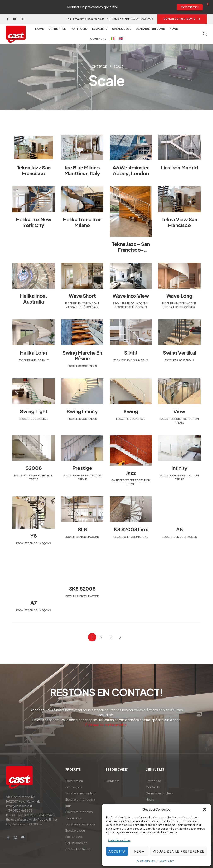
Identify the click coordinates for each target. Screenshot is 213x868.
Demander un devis (160, 784)
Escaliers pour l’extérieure (76, 824)
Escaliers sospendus (82, 357)
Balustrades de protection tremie (79, 837)
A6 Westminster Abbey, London (131, 161)
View (179, 402)
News (150, 790)
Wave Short (82, 287)
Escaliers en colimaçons (82, 294)
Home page (98, 57)
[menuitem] (113, 30)
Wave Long (179, 287)
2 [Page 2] (101, 628)
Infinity (179, 459)
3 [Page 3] (111, 628)
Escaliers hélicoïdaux (83, 298)
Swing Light (34, 402)
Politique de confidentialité (106, 716)
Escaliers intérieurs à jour (80, 793)
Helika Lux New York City (34, 213)
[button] (205, 809)
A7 (34, 593)
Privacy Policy (165, 861)
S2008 (34, 459)
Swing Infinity (82, 402)
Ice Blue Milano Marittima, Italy (82, 161)
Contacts (113, 772)
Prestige (82, 459)
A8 (179, 520)
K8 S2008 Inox (131, 520)
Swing (131, 402)
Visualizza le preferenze (179, 851)
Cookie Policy (146, 861)
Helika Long (34, 343)
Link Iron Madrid (179, 158)
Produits (73, 760)
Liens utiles (155, 760)
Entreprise (153, 772)
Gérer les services (119, 840)
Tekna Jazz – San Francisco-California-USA (131, 241)
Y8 (34, 526)
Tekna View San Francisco (179, 213)
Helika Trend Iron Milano (82, 213)
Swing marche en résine (82, 346)
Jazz (131, 463)
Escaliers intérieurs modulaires (79, 806)
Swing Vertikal (179, 343)
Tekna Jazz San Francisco (34, 161)
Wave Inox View (131, 287)
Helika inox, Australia (34, 289)
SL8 (82, 520)
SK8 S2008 (82, 579)
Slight (131, 343)
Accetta (117, 851)
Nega (139, 851)
